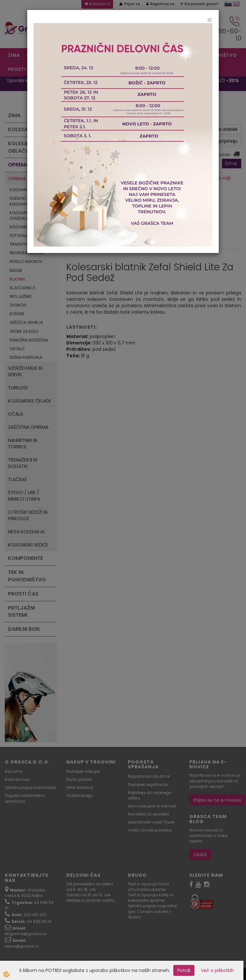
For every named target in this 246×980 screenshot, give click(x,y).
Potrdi (184, 970)
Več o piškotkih (217, 970)
